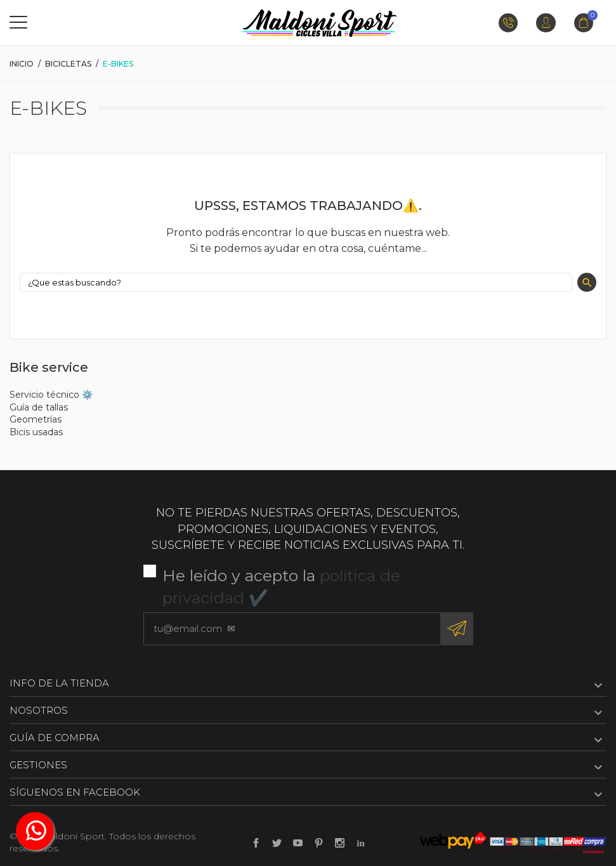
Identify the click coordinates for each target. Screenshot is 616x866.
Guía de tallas (39, 407)
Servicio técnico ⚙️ (51, 395)
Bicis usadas (36, 432)
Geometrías (36, 419)
